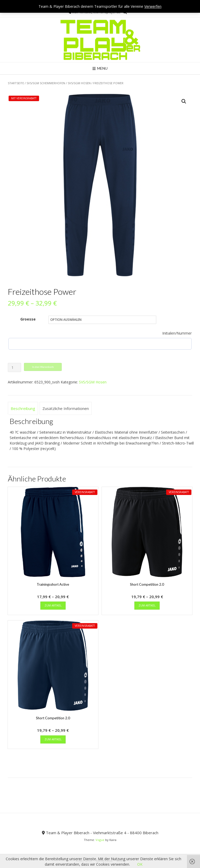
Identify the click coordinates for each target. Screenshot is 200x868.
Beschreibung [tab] (23, 408)
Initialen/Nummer (177, 333)
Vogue (100, 840)
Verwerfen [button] (153, 6)
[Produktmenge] (14, 367)
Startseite (16, 83)
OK (140, 864)
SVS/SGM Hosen (79, 83)
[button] (184, 101)
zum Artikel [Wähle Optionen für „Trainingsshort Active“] (53, 605)
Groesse (28, 319)
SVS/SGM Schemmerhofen (46, 83)
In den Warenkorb (43, 367)
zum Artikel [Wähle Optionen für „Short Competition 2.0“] (147, 605)
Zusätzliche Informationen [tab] (66, 408)
